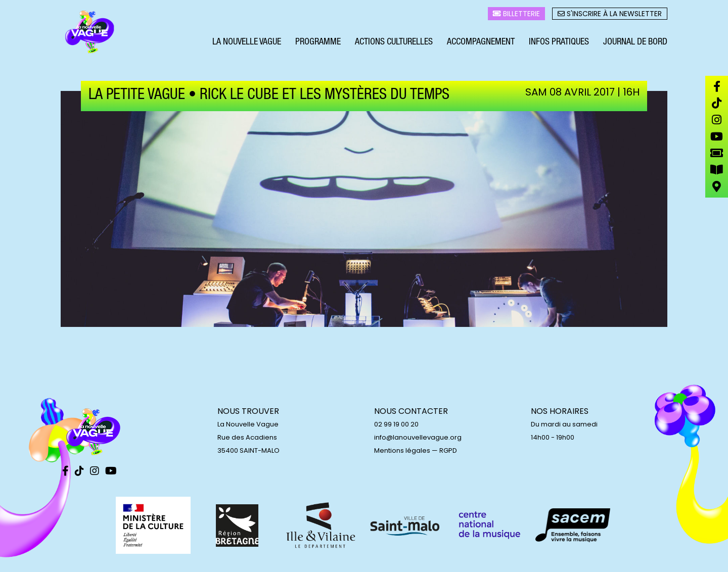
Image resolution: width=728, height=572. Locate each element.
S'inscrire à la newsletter (610, 16)
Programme (318, 44)
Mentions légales (402, 450)
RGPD (448, 450)
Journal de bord (635, 44)
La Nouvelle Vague (247, 44)
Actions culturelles (394, 44)
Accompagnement (481, 44)
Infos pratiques (559, 44)
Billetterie (516, 16)
